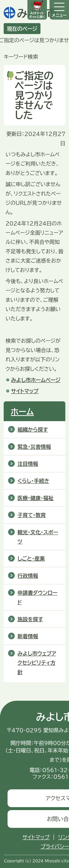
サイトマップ (25, 391)
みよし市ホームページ (36, 380)
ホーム (22, 412)
